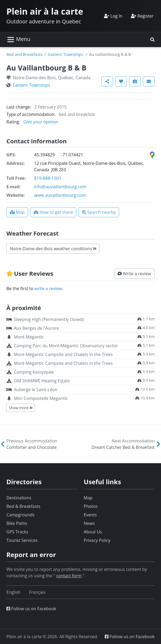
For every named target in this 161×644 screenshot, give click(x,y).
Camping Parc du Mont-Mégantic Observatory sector (66, 346)
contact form (69, 576)
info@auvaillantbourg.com (60, 187)
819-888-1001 (48, 178)
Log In (113, 16)
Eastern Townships (66, 54)
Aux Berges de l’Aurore (36, 328)
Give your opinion (41, 122)
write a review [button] (48, 288)
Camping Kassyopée (34, 372)
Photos (91, 506)
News (89, 523)
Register (142, 16)
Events (90, 515)
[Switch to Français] (37, 592)
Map (88, 498)
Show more (21, 408)
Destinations (19, 498)
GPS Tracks (17, 532)
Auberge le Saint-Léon (36, 390)
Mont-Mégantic (29, 337)
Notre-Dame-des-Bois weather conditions (53, 249)
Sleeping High (49, 319)
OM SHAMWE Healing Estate (42, 381)
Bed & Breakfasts (23, 506)
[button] (152, 40)
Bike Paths (17, 523)
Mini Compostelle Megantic (41, 398)
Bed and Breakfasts (24, 54)
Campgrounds (20, 515)
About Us (93, 532)
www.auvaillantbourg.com (60, 195)
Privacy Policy (97, 540)
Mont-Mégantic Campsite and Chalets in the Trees (63, 354)
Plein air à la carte (45, 11)
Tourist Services (22, 540)
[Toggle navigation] (19, 40)
